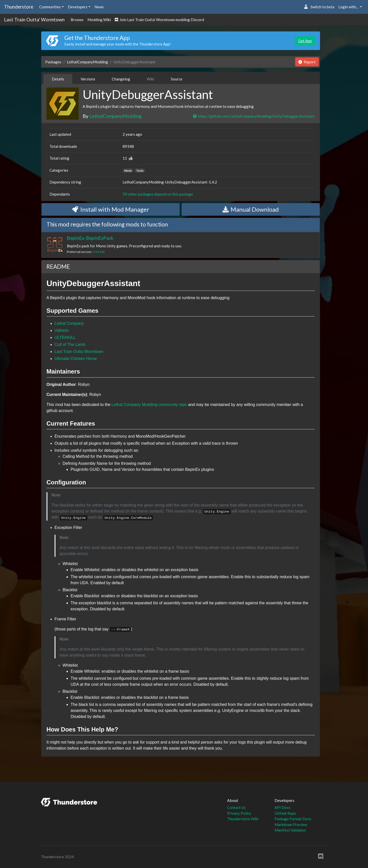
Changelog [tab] (121, 79)
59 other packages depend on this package (158, 194)
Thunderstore (19, 7)
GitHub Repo (285, 813)
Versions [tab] (88, 79)
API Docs (282, 807)
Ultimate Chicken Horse (76, 359)
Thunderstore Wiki (243, 819)
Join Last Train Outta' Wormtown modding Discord (159, 20)
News (99, 7)
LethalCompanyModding (87, 62)
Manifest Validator (290, 830)
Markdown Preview (291, 825)
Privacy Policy (239, 813)
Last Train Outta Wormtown (79, 352)
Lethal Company (69, 323)
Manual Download (251, 209)
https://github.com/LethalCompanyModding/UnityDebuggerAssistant (254, 116)
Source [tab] (177, 79)
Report (307, 62)
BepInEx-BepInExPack (90, 238)
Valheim (62, 330)
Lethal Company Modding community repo (149, 405)
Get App (305, 41)
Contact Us (236, 807)
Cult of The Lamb (70, 345)
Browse (77, 20)
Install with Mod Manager (111, 209)
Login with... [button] (349, 7)
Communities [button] (50, 7)
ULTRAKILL (65, 337)
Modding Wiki (99, 20)
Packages (53, 62)
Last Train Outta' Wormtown (34, 19)
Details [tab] (58, 79)
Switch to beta (319, 7)
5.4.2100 (98, 252)
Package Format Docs (293, 819)
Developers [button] (78, 7)
